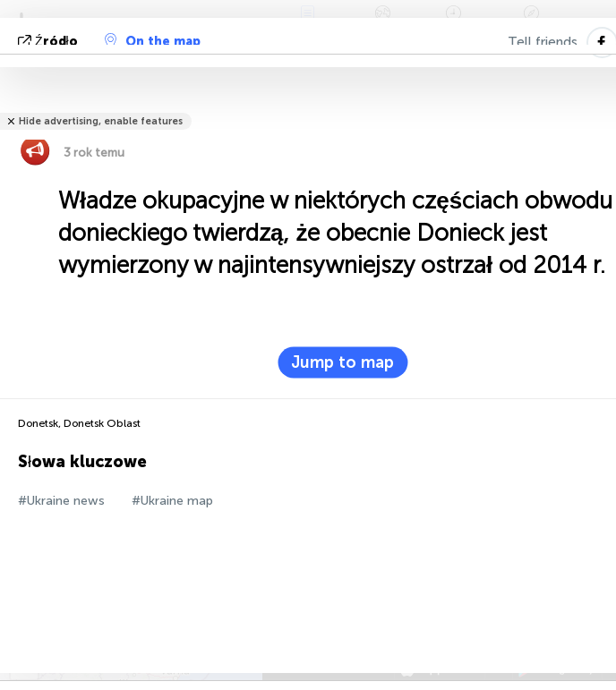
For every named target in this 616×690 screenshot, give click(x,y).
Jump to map (342, 362)
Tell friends (543, 42)
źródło (50, 42)
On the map (153, 41)
